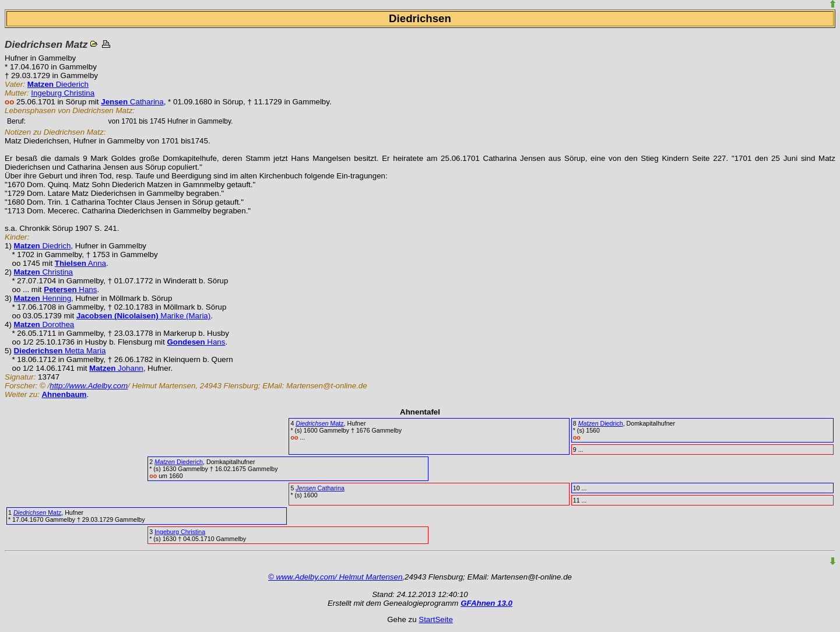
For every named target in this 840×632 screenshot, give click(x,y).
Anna (80, 263)
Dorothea (44, 324)
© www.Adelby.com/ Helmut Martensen (335, 577)
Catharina (132, 102)
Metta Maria (60, 351)
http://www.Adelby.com (89, 386)
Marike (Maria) (143, 316)
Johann (116, 368)
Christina (43, 272)
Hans (70, 289)
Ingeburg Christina (63, 93)
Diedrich (43, 246)
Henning (43, 298)
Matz (319, 423)
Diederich (58, 84)
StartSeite (436, 619)
